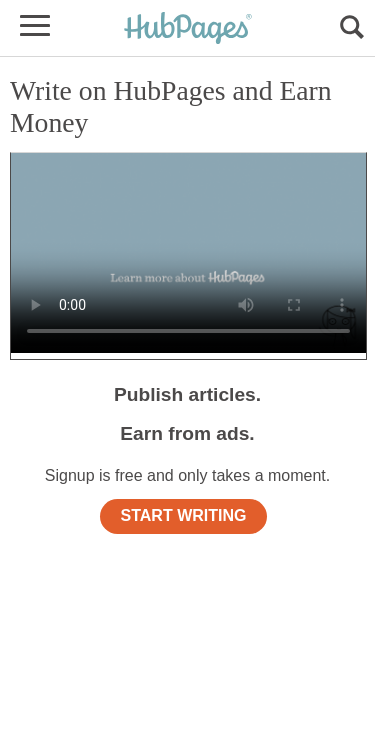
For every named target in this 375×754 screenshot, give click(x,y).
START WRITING (184, 515)
